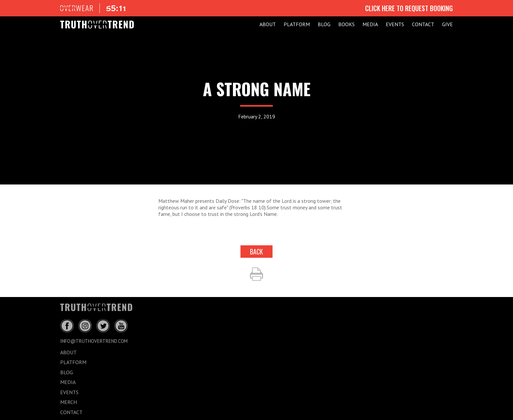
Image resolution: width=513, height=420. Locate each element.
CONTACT (423, 24)
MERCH (69, 402)
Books (346, 24)
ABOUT (268, 24)
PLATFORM (297, 24)
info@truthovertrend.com (94, 341)
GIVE (447, 24)
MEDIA (370, 24)
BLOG (324, 24)
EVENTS (395, 24)
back (256, 252)
